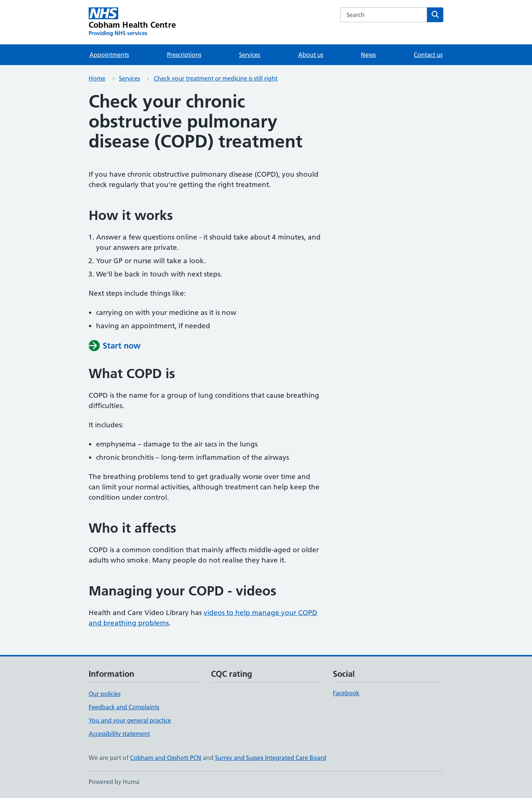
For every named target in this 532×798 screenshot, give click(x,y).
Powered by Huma (114, 782)
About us (311, 55)
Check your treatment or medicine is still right (216, 78)
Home (97, 78)
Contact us (428, 55)
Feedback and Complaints (124, 707)
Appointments (109, 55)
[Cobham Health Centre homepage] (132, 22)
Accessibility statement (119, 734)
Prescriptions (184, 55)
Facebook (346, 693)
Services (250, 55)
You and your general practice (130, 720)
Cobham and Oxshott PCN (166, 758)
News (368, 55)
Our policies (105, 694)
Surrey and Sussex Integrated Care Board (271, 758)
